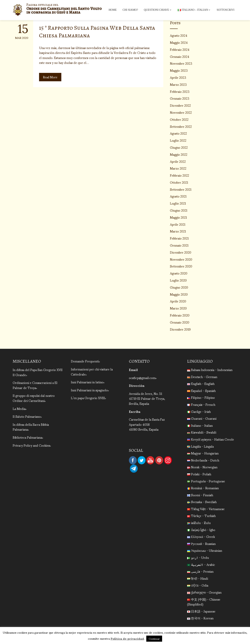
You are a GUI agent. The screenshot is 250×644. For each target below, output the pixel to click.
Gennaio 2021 (179, 245)
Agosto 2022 (178, 133)
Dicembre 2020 (181, 252)
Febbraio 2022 (179, 175)
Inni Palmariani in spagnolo (89, 390)
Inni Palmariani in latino (87, 382)
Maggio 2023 (179, 70)
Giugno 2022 (179, 147)
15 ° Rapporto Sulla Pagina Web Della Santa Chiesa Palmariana (97, 32)
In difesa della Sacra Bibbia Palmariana (31, 427)
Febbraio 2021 (179, 238)
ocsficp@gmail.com (142, 378)
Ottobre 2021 (179, 182)
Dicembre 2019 (180, 329)
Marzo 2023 (178, 84)
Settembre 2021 (181, 189)
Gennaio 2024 (180, 56)
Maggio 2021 (178, 217)
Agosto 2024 (179, 35)
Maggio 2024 (179, 42)
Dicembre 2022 (180, 105)
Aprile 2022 (178, 161)
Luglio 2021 (178, 203)
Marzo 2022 (178, 168)
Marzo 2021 (178, 231)
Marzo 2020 (178, 308)
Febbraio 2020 (180, 315)
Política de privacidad (127, 638)
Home (113, 10)
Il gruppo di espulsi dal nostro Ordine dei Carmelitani (34, 398)
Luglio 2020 (178, 280)
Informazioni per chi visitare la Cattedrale (92, 372)
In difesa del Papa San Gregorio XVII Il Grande (38, 372)
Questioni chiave (158, 10)
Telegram (134, 469)
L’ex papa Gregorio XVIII (88, 398)
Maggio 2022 (179, 154)
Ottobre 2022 (179, 119)
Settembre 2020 (181, 266)
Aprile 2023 (178, 77)
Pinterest (159, 460)
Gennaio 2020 (180, 322)
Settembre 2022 (181, 126)
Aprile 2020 (178, 301)
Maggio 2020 (179, 294)
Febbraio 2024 (180, 49)
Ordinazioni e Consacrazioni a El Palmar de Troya (35, 385)
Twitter (142, 460)
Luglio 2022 (178, 140)
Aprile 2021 (178, 224)
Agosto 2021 (178, 196)
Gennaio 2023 (180, 98)
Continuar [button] (154, 639)
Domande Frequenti (85, 361)
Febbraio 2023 (180, 91)
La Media (19, 408)
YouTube (150, 460)
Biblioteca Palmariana (27, 437)
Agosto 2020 (179, 273)
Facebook (133, 460)
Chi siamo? (130, 10)
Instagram (168, 460)
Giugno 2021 (179, 210)
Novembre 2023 (181, 63)
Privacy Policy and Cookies (31, 445)
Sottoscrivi (225, 10)
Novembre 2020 (181, 259)
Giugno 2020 (179, 287)
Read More (51, 77)
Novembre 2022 (181, 112)
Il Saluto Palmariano (27, 416)
